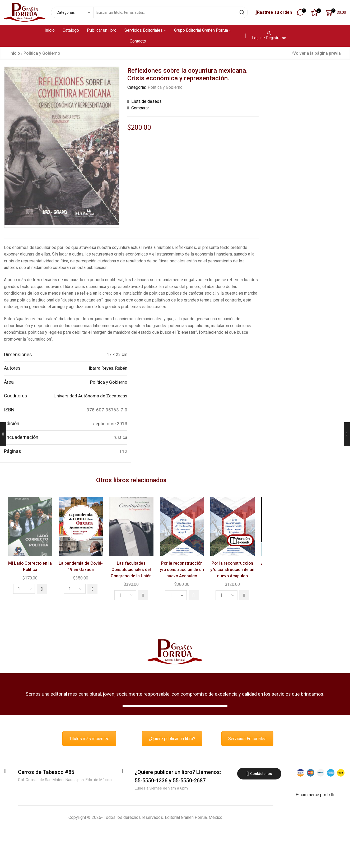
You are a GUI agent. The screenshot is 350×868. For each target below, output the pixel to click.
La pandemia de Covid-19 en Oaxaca (81, 566)
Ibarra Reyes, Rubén (108, 368)
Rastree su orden (272, 13)
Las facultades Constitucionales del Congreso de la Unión (131, 570)
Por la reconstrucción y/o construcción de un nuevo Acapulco (182, 570)
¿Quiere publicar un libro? (172, 739)
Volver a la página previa (317, 53)
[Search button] (242, 12)
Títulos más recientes (89, 739)
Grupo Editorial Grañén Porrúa (203, 30)
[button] (42, 589)
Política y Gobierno (42, 53)
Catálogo (71, 30)
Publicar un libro (102, 30)
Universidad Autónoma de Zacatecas (90, 396)
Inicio (50, 30)
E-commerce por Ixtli (315, 795)
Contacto (138, 41)
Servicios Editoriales (145, 30)
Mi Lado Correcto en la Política (30, 566)
